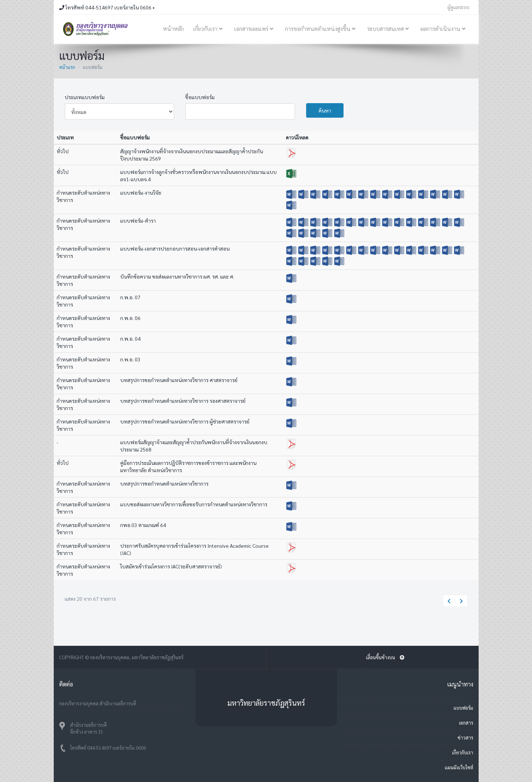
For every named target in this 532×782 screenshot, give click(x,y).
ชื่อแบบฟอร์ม (200, 97)
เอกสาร (466, 723)
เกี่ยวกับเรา (209, 29)
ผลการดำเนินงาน (444, 29)
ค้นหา (325, 110)
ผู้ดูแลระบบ (458, 7)
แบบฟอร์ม (463, 708)
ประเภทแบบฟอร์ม (85, 97)
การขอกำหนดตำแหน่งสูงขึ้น (321, 29)
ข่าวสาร (465, 738)
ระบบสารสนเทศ (389, 29)
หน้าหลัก (173, 29)
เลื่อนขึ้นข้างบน (385, 657)
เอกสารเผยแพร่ (255, 29)
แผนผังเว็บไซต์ (459, 767)
